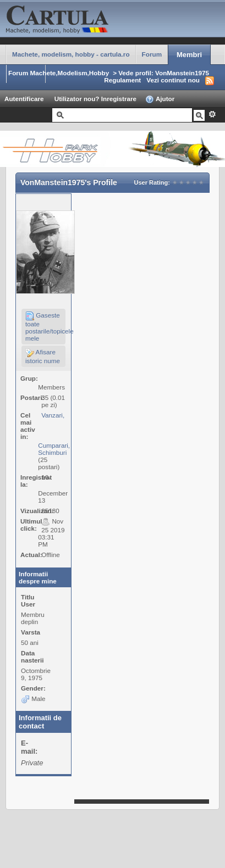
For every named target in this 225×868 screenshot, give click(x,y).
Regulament (122, 80)
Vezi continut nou (173, 80)
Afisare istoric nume (43, 356)
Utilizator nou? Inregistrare (95, 99)
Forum (152, 54)
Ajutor (160, 99)
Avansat (212, 114)
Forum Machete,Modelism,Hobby (59, 73)
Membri (189, 55)
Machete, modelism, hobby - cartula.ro (71, 54)
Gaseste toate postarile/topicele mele (45, 327)
